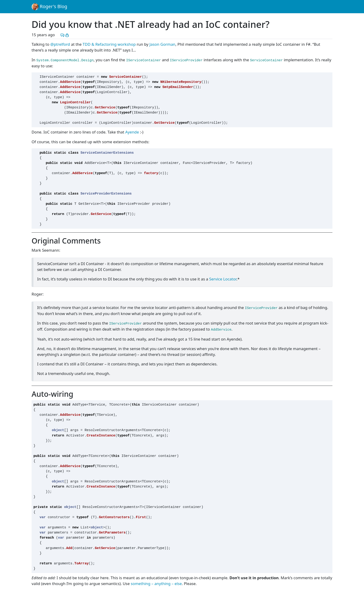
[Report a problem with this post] (67, 35)
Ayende (132, 132)
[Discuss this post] (62, 35)
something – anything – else (156, 584)
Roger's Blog (49, 7)
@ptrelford (60, 44)
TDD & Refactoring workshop (109, 44)
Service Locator (223, 279)
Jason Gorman (162, 44)
